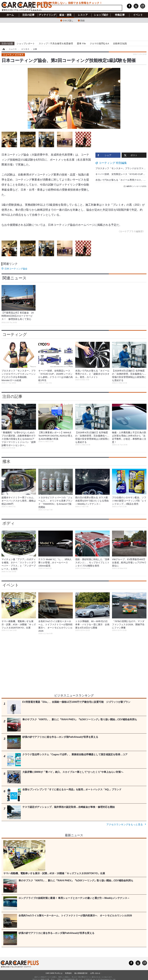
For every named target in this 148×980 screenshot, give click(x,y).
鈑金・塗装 (65, 15)
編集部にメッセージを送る (135, 186)
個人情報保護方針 (81, 973)
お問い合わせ (95, 973)
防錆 (83, 20)
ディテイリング (47, 15)
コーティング (15, 334)
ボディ (9, 523)
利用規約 (68, 973)
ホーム (10, 15)
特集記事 (120, 15)
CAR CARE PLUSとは (54, 973)
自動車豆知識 (120, 43)
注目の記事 (28, 15)
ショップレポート (26, 43)
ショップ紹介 (101, 15)
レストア (83, 15)
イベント (138, 15)
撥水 (6, 461)
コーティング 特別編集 (113, 163)
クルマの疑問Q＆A (99, 43)
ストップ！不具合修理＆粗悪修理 (56, 43)
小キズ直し (68, 20)
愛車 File (81, 43)
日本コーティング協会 (16, 269)
